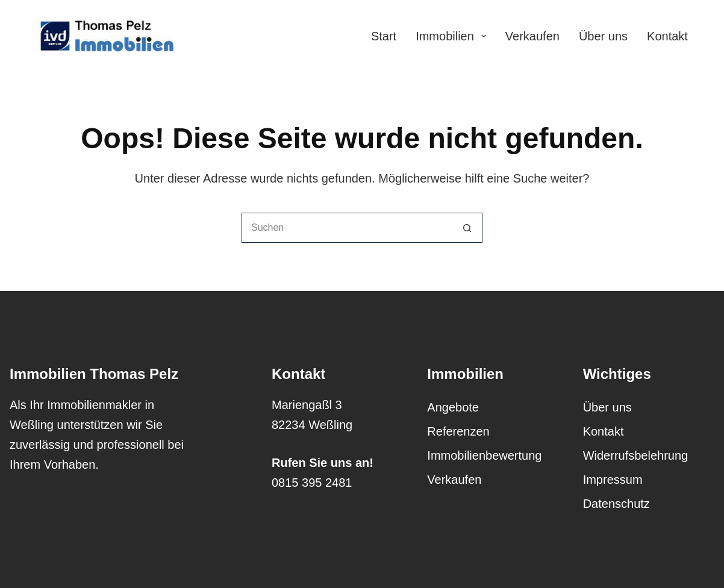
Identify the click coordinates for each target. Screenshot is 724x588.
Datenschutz (616, 504)
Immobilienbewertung (484, 455)
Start (384, 36)
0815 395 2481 (312, 483)
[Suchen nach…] (347, 228)
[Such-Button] (467, 228)
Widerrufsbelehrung (636, 455)
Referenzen (458, 431)
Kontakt (667, 36)
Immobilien (451, 36)
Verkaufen (532, 36)
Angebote (453, 407)
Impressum (613, 480)
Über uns (603, 36)
